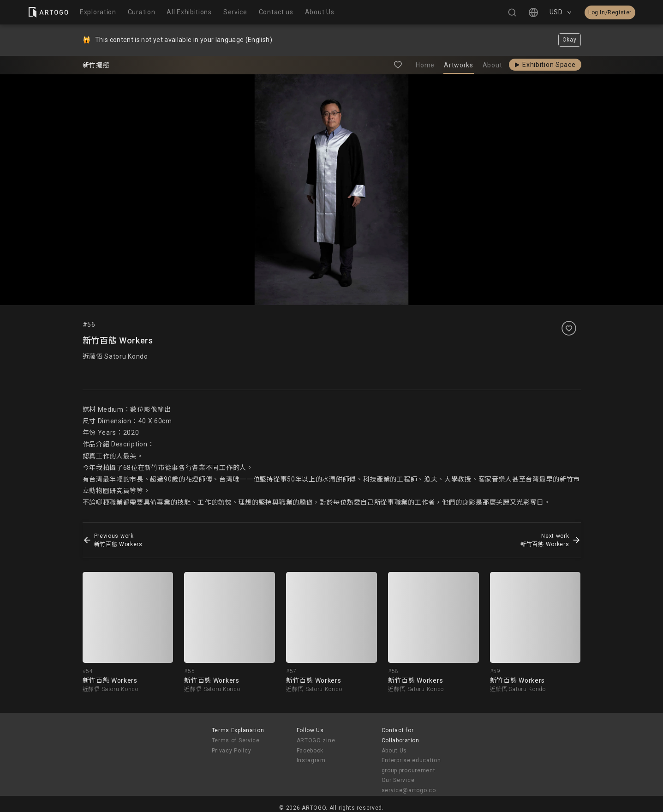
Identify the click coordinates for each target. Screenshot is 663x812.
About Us (394, 751)
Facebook (310, 751)
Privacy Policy (232, 751)
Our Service (398, 780)
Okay (570, 40)
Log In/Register (610, 12)
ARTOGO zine (316, 740)
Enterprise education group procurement (411, 765)
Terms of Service (236, 740)
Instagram (311, 760)
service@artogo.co (409, 790)
